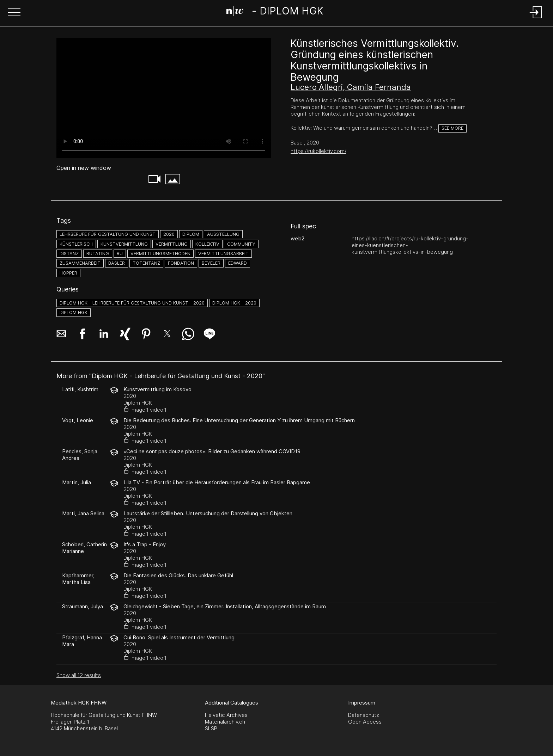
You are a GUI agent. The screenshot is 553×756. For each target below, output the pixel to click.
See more (452, 128)
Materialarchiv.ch (225, 722)
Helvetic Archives (226, 715)
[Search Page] (275, 12)
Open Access (365, 722)
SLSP (211, 728)
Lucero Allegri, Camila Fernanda (351, 87)
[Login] (536, 19)
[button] (14, 13)
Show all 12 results (79, 675)
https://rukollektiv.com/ (318, 151)
